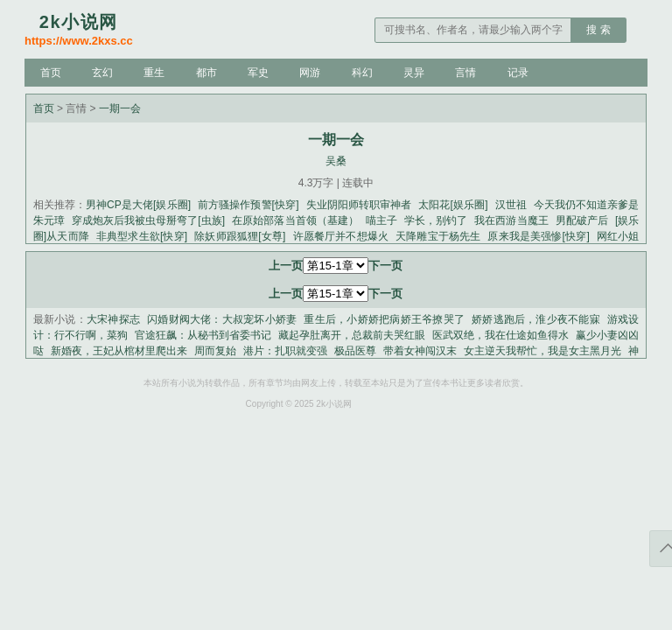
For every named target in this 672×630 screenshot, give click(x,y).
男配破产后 (582, 220)
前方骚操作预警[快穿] (248, 205)
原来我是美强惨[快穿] (538, 236)
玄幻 (102, 73)
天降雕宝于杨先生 (438, 236)
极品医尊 (355, 351)
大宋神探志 (113, 319)
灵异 (414, 73)
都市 (206, 73)
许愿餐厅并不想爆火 (340, 236)
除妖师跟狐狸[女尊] (240, 236)
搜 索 (598, 30)
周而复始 (215, 351)
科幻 (362, 73)
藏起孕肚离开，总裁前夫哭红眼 (352, 335)
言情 (465, 73)
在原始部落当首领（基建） (295, 220)
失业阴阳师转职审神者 (359, 205)
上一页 (286, 266)
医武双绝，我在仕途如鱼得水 (500, 335)
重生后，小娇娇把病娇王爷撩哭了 (384, 319)
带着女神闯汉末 (420, 351)
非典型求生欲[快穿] (142, 236)
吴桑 (336, 161)
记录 (518, 73)
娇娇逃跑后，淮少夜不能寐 (536, 319)
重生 (154, 73)
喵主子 (381, 220)
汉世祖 (510, 205)
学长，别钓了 (436, 220)
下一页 (385, 266)
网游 (310, 73)
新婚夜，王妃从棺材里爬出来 (119, 351)
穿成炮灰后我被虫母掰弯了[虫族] (148, 220)
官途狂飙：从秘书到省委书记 (203, 335)
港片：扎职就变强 (285, 351)
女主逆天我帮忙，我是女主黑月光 (542, 351)
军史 (258, 73)
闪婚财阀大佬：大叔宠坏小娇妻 (222, 319)
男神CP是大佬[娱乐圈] (138, 205)
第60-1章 (336, 266)
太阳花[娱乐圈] (453, 205)
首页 (51, 73)
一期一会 (120, 108)
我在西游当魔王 (511, 220)
